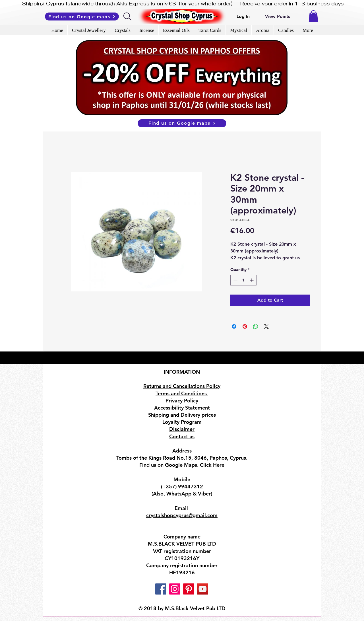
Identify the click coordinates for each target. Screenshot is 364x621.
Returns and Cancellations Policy (182, 386)
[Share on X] (266, 326)
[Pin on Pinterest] (245, 326)
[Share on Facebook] (234, 326)
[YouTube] (203, 589)
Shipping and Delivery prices (182, 415)
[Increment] (252, 280)
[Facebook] (161, 589)
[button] (313, 16)
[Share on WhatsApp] (256, 326)
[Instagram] (175, 589)
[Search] (128, 17)
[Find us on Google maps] (82, 17)
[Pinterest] (189, 589)
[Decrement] (235, 280)
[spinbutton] (243, 280)
